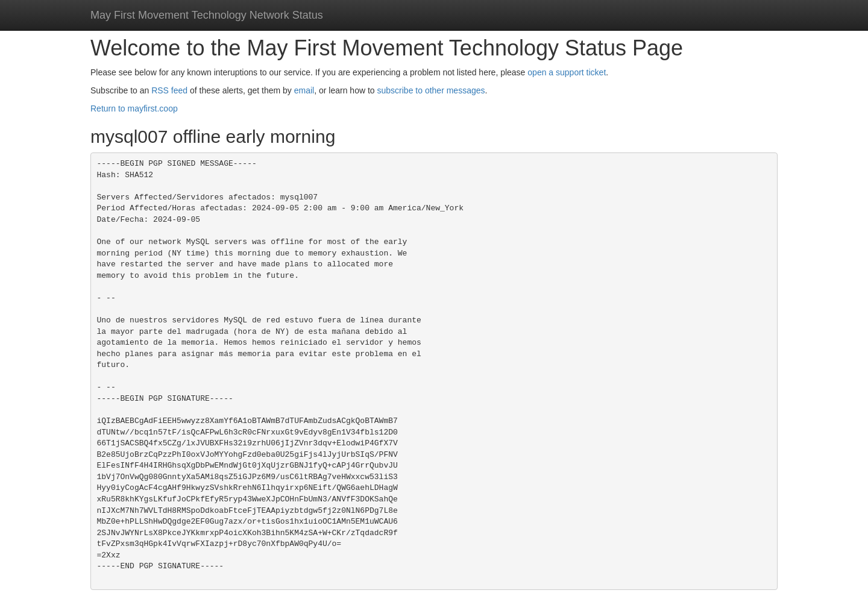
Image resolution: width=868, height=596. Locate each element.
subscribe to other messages (431, 90)
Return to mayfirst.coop (134, 108)
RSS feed (169, 90)
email (304, 90)
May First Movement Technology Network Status (207, 15)
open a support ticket (567, 72)
